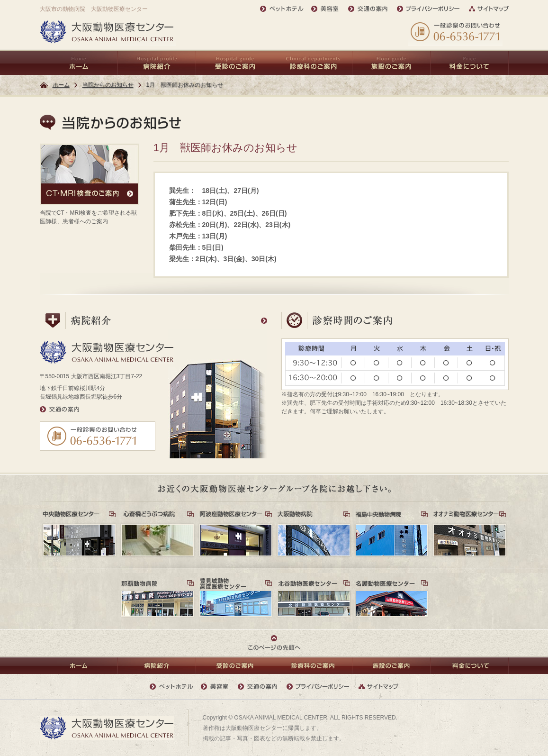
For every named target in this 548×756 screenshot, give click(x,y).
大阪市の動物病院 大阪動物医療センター (94, 9)
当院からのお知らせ (108, 85)
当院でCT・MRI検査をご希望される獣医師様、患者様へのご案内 (90, 184)
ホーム (61, 85)
